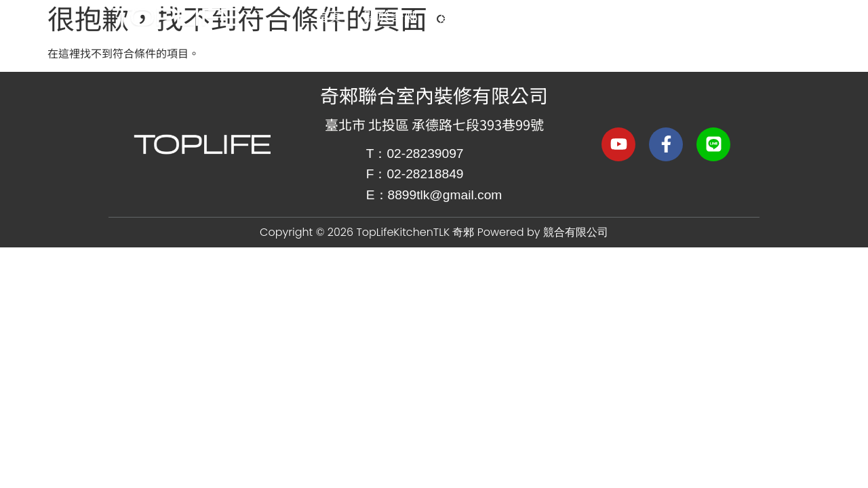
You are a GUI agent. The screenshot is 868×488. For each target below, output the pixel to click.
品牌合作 (711, 16)
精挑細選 (553, 16)
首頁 (328, 16)
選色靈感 (467, 16)
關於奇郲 (391, 16)
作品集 (632, 16)
